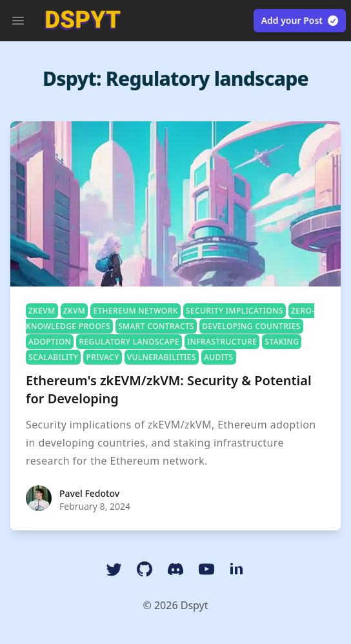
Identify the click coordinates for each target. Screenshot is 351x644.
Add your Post (300, 21)
